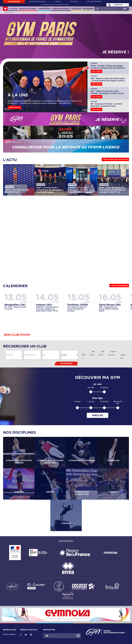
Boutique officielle (38, 2)
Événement (88, 9)
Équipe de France (28, 9)
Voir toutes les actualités (115, 159)
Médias (58, 2)
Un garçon (104, 388)
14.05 (47, 297)
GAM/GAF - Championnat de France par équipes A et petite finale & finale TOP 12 (47, 309)
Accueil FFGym (5, 9)
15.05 (79, 297)
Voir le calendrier (119, 286)
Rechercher (66, 363)
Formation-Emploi (61, 9)
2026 (24, 302)
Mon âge (98, 398)
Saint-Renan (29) (110, 305)
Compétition (44, 9)
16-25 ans (104, 402)
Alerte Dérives (14, 2)
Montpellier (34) (15, 305)
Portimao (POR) (78, 305)
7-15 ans (91, 402)
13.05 (16, 297)
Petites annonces (94, 2)
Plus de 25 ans (118, 402)
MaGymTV (74, 2)
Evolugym (76, 9)
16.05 (110, 297)
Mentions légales (9, 634)
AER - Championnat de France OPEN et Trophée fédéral (109, 309)
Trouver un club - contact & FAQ (55, 5)
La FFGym (13, 9)
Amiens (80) (44, 305)
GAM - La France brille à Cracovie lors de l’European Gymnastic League (49, 190)
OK (125, 9)
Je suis (98, 384)
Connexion (118, 5)
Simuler (98, 415)
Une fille (91, 388)
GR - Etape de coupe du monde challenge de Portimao (77, 309)
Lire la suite (14, 107)
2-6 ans (77, 402)
